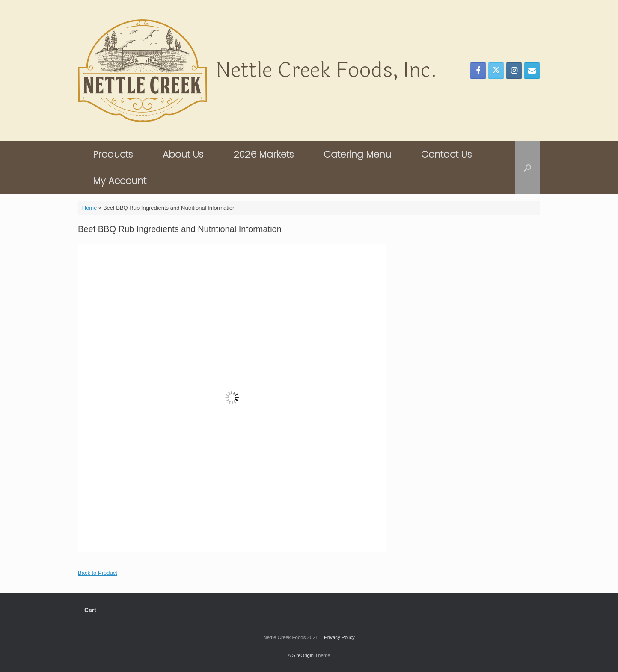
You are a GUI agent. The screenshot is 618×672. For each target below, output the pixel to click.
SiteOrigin (303, 655)
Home (90, 208)
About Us (183, 154)
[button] (527, 168)
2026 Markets (263, 154)
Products (113, 154)
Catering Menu (357, 154)
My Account (120, 181)
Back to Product (98, 573)
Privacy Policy (339, 637)
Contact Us (446, 154)
